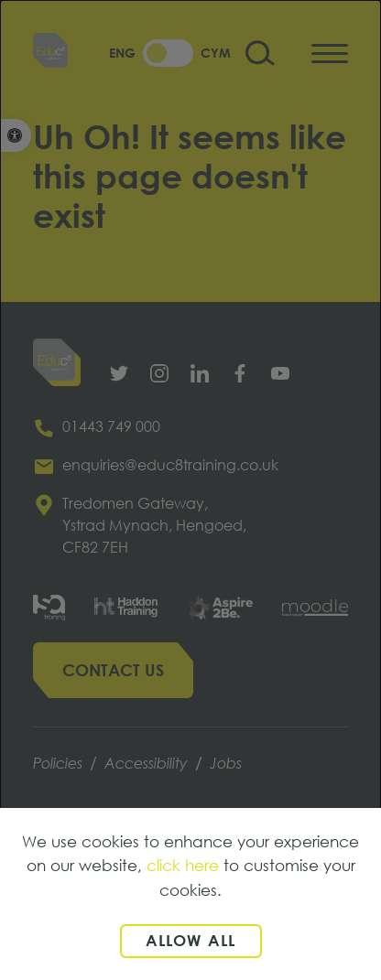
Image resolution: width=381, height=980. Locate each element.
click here (183, 865)
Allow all (191, 940)
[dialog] (190, 490)
